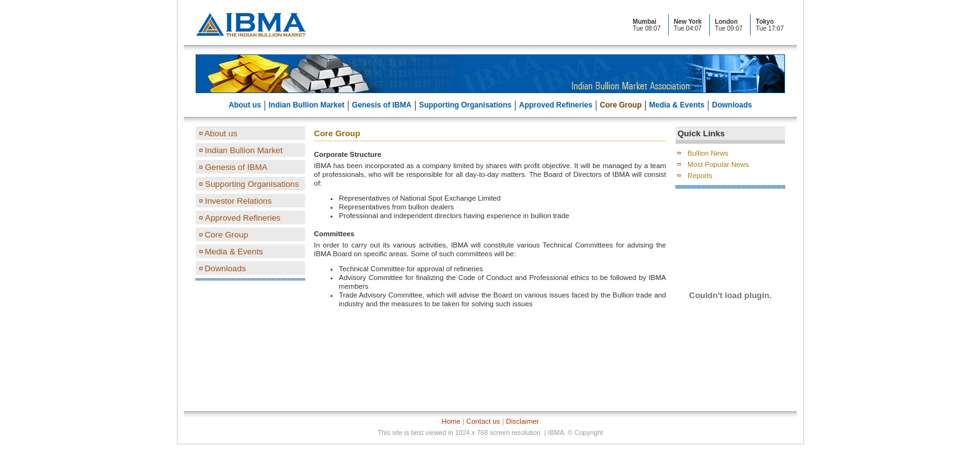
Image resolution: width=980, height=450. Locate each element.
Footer (490, 427)
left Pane (250, 215)
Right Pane (730, 262)
